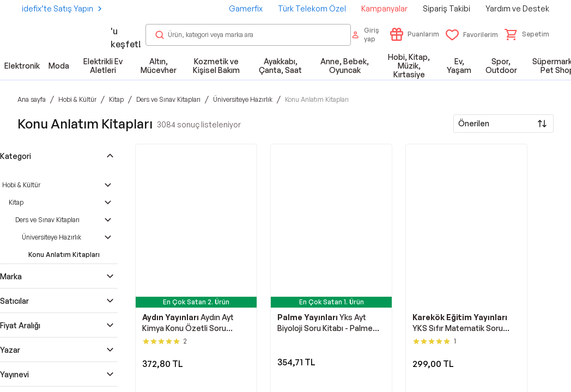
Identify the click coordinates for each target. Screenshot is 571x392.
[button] (527, 34)
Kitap (16, 202)
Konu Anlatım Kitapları (64, 255)
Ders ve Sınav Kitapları (47, 220)
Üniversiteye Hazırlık (51, 237)
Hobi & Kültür (21, 185)
